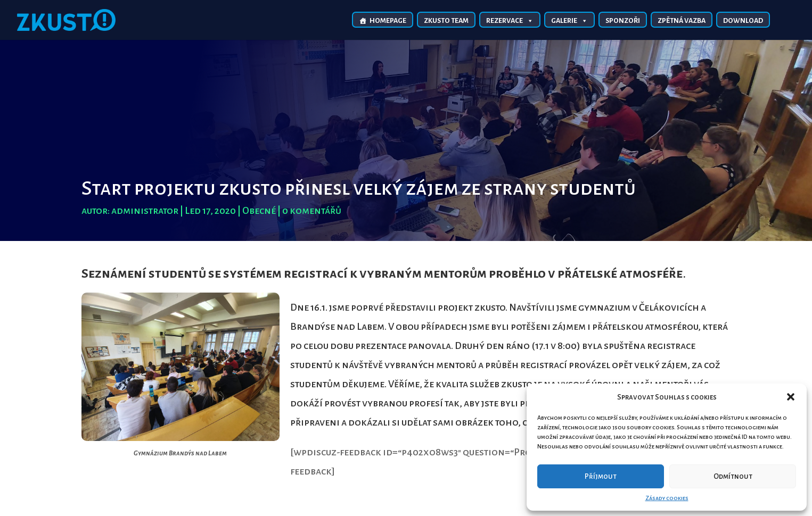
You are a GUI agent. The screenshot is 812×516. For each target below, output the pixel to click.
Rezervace (510, 20)
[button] (791, 397)
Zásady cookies (667, 498)
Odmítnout (733, 476)
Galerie (569, 20)
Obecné (259, 211)
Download (743, 21)
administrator (145, 211)
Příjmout (601, 476)
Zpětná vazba (682, 21)
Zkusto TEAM (446, 21)
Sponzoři (623, 21)
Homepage (388, 21)
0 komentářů (312, 211)
